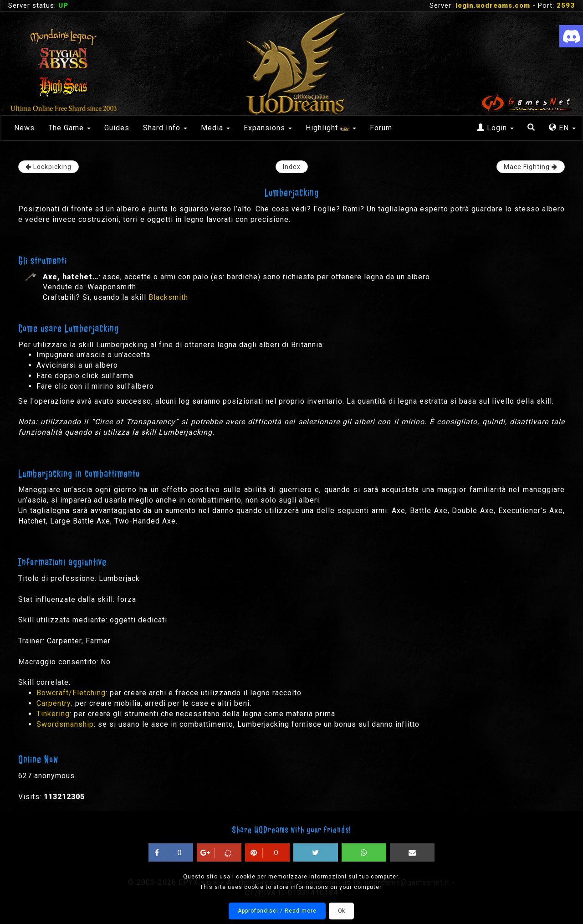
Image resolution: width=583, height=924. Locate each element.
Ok (341, 911)
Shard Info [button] (165, 128)
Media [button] (215, 128)
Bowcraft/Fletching (71, 693)
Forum (381, 128)
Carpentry (54, 703)
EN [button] (562, 128)
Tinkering (53, 714)
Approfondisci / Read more (277, 911)
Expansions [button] (268, 128)
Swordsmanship (65, 724)
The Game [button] (69, 128)
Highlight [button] (331, 128)
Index (292, 167)
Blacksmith (168, 297)
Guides (117, 128)
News (24, 128)
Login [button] (495, 128)
